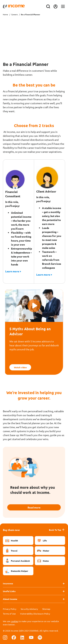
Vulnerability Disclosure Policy (35, 614)
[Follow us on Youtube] (31, 637)
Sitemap (46, 609)
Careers (14, 14)
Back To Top (57, 530)
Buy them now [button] (11, 530)
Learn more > (13, 271)
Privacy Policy (10, 609)
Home (5, 14)
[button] (34, 306)
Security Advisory (29, 609)
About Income (10, 599)
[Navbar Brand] (14, 7)
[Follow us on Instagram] (5, 637)
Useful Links (9, 591)
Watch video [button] (20, 367)
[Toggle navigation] (63, 7)
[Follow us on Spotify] (40, 637)
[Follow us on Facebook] (14, 637)
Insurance (8, 583)
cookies (14, 621)
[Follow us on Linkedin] (22, 637)
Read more (34, 507)
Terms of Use (9, 614)
